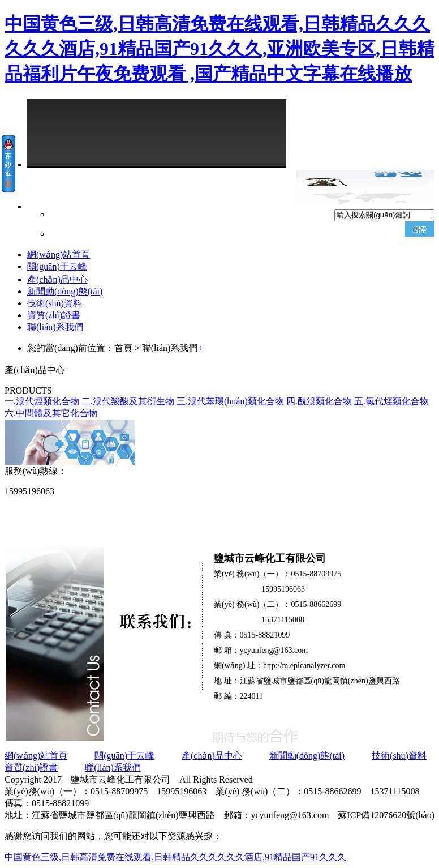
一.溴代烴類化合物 (42, 401)
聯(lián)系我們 (55, 327)
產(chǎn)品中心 (57, 279)
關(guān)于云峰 (57, 266)
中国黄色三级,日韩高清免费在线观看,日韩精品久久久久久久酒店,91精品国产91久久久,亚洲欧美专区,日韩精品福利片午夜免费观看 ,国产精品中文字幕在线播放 (219, 49)
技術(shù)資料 (55, 303)
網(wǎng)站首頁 (59, 255)
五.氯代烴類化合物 (391, 401)
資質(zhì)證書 (54, 315)
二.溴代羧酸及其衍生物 (128, 401)
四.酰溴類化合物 (319, 401)
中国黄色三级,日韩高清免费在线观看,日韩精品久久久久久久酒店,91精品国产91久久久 (175, 857)
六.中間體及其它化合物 (51, 413)
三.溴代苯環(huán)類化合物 (230, 401)
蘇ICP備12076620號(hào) (386, 815)
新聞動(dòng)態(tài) (65, 291)
